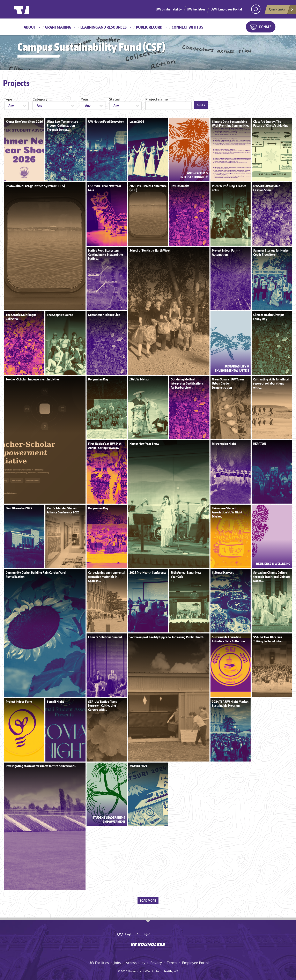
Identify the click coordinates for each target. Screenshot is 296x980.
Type (8, 99)
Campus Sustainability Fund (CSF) (91, 47)
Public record (149, 27)
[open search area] (256, 9)
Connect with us (187, 27)
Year (85, 99)
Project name (157, 99)
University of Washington (31, 9)
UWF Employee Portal (226, 9)
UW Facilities (196, 9)
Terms (172, 963)
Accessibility (136, 963)
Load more (148, 901)
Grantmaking (58, 27)
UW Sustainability (169, 9)
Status (114, 99)
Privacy (156, 963)
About (30, 27)
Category (40, 99)
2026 (124, 971)
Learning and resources (103, 27)
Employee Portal (195, 963)
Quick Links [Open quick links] (281, 10)
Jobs (117, 963)
